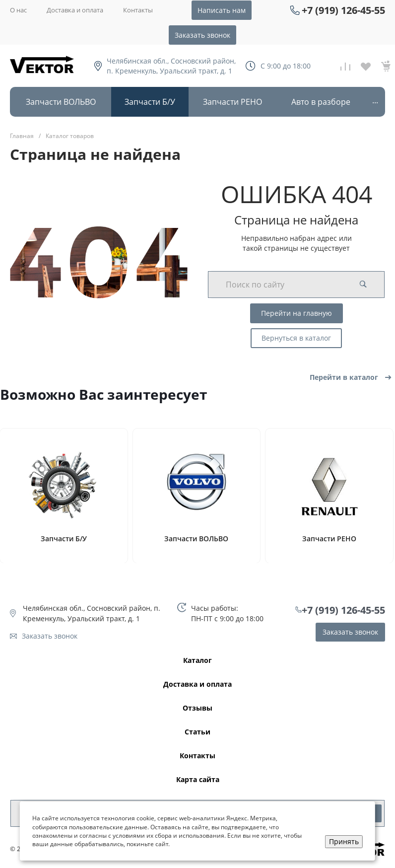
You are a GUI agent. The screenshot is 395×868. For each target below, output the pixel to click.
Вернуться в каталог (296, 338)
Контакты (138, 10)
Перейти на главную (296, 313)
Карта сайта (198, 780)
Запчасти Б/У (64, 539)
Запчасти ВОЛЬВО (196, 539)
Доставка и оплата (75, 10)
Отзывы (197, 708)
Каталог (197, 661)
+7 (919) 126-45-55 (343, 10)
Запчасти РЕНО (329, 539)
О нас (18, 10)
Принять (344, 841)
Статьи (197, 732)
